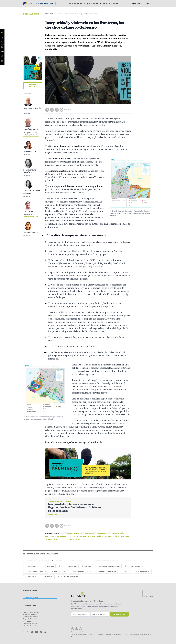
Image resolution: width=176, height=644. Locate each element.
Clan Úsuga (53, 539)
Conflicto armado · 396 (36, 561)
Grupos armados (74, 533)
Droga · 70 (31, 577)
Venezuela (62, 536)
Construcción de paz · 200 (103, 561)
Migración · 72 (143, 571)
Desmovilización (117, 533)
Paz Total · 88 (58, 571)
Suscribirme (119, 614)
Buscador (137, 4)
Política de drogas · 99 (36, 571)
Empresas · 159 (32, 566)
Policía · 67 (47, 577)
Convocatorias (31, 597)
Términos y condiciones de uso (82, 634)
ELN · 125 (86, 566)
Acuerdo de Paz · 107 (134, 566)
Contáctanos (30, 606)
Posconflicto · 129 (68, 566)
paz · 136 (49, 566)
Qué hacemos (92, 4)
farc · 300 (57, 561)
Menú (149, 4)
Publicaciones (30, 591)
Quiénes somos (76, 4)
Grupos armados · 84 (106, 571)
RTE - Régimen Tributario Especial (137, 634)
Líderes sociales (123, 536)
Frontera (49, 536)
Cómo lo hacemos (110, 4)
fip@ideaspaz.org (30, 623)
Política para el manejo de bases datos (109, 634)
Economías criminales (102, 536)
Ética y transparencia (78, 637)
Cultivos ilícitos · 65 (68, 577)
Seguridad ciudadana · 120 (108, 566)
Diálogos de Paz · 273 (77, 561)
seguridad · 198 (128, 561)
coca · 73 (126, 571)
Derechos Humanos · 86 (81, 571)
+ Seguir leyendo (55, 514)
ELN (62, 533)
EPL (63, 539)
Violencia (89, 533)
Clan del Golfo (74, 539)
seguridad (102, 533)
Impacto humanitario (79, 536)
